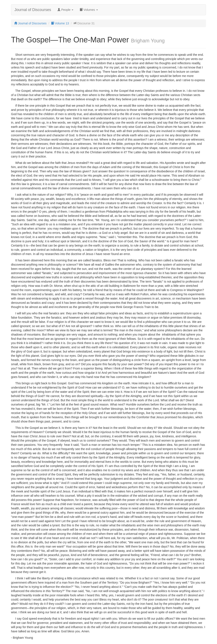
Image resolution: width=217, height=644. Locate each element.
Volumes (89, 10)
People (65, 10)
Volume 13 (60, 23)
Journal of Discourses (33, 10)
